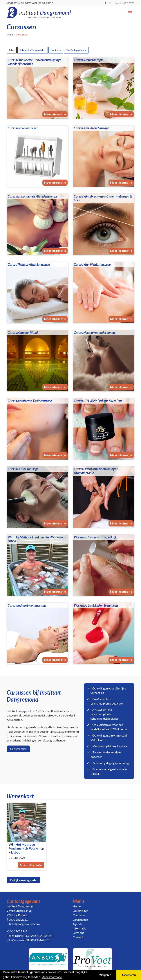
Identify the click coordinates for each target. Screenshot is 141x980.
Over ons (78, 933)
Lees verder (18, 749)
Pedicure (56, 50)
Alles (12, 50)
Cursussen (79, 915)
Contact (78, 937)
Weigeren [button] (105, 975)
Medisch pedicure (76, 50)
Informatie (79, 928)
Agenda (78, 924)
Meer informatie (55, 117)
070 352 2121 (125, 3)
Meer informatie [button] (52, 977)
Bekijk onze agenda (23, 880)
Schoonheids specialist (33, 50)
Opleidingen (80, 911)
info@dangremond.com (25, 924)
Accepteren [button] (129, 975)
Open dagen (80, 920)
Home (10, 35)
